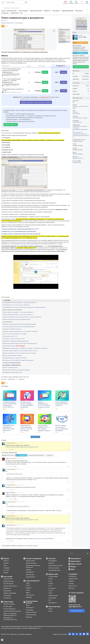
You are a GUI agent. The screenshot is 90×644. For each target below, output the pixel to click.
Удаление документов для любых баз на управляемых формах (19, 327)
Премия (6, 573)
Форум (73, 567)
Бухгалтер (75, 112)
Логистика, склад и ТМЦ (79, 106)
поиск (5, 379)
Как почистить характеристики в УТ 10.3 (14, 339)
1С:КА (50, 581)
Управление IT (30, 572)
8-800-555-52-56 (74, 605)
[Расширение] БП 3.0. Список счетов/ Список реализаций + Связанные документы (25, 307)
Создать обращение (77, 611)
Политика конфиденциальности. (31, 628)
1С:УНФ (51, 584)
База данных (7, 591)
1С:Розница (52, 588)
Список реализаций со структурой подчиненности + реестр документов (23, 317)
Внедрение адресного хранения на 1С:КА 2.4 (15, 358)
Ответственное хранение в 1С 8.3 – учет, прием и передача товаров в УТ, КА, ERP (44, 429)
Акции (28, 583)
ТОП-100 (6, 570)
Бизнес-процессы (31, 563)
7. (6, 525)
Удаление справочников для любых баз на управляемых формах (20, 324)
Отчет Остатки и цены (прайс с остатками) (15, 334)
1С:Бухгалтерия (53, 576)
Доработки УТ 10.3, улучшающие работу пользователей (19, 231)
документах (21, 379)
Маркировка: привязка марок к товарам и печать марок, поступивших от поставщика (26, 348)
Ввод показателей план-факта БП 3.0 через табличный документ (20, 343)
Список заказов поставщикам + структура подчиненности (19, 312)
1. (6, 459)
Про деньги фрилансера (11, 363)
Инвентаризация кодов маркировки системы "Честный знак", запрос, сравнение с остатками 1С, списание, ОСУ (26, 431)
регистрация (27, 546)
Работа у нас (73, 586)
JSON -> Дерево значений (11, 367)
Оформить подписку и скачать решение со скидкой (36, 102)
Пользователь (76, 114)
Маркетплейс (53, 574)
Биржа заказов (76, 564)
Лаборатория (8, 602)
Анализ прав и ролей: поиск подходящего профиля (17, 370)
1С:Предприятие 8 (77, 122)
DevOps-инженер (54, 568)
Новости (6, 561)
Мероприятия (76, 559)
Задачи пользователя (10, 586)
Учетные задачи (8, 584)
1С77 (50, 600)
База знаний (8, 577)
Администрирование (10, 593)
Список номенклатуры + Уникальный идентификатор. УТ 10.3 (21, 229)
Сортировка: (37, 455)
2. (7, 469)
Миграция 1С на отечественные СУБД (10, 619)
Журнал (6, 559)
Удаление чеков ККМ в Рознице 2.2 (13, 329)
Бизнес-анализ (30, 561)
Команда (29, 570)
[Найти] (88, 553)
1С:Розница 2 (76, 128)
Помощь (71, 583)
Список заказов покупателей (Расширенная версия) (17, 319)
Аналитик (51, 563)
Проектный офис (54, 607)
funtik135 (10, 493)
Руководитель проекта (55, 565)
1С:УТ (50, 586)
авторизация (34, 546)
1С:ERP (50, 579)
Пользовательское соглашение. (11, 628)
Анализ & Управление (34, 559)
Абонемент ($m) (77, 162)
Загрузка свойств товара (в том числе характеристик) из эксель (21, 351)
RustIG (10, 443)
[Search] (79, 553)
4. (6, 493)
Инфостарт (26, 377)
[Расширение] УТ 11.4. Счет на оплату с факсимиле (17, 305)
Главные (6, 563)
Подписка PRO (8, 579)
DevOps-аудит (8, 606)
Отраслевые (30, 610)
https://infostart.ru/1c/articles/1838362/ (43, 539)
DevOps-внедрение (9, 609)
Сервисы (29, 588)
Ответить (12, 449)
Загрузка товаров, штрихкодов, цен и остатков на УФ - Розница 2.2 (21, 331)
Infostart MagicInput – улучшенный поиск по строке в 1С (62, 404)
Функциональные (9, 581)
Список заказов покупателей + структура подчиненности (18, 315)
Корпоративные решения (32, 602)
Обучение (52, 559)
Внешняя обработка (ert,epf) (80, 118)
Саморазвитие (30, 577)
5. (7, 502)
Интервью (7, 568)
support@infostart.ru (75, 607)
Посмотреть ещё (35, 437)
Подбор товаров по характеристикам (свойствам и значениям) (22, 234)
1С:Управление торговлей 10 (80, 126)
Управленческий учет (78, 158)
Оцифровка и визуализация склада (13, 372)
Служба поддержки (77, 593)
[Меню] (3, 2)
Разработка (7, 588)
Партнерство (30, 595)
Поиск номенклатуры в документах (23, 18)
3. (6, 485)
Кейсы (28, 593)
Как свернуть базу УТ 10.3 (10, 336)
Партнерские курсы (54, 570)
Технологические (31, 615)
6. (6, 443)
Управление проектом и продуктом (33, 566)
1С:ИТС (28, 585)
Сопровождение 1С (33, 581)
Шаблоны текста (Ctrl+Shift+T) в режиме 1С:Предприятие (19, 360)
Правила (71, 581)
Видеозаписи (76, 561)
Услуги (28, 590)
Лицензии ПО (30, 608)
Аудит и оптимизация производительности (10, 614)
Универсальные (53, 595)
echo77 (10, 459)
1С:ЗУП (51, 591)
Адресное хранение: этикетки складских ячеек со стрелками (20, 353)
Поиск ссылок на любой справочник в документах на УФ (22, 447)
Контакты (72, 588)
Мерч (73, 569)
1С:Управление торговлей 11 (80, 134)
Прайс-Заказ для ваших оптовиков (13, 355)
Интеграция (7, 595)
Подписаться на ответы (8, 455)
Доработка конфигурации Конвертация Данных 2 (16, 341)
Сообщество (7, 598)
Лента (5, 565)
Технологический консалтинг (12, 611)
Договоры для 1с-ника (10, 346)
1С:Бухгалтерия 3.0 (78, 132)
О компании (73, 574)
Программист (53, 561)
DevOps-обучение (9, 604)
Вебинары (29, 597)
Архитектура (30, 574)
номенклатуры (11, 379)
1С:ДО (50, 593)
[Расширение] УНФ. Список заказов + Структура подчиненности (20, 303)
